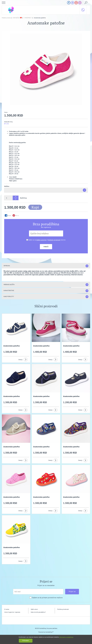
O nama (7, 609)
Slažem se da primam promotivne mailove (47, 598)
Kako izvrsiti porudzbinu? (38, 612)
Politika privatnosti (63, 609)
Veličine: (7, 186)
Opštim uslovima (41, 240)
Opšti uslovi (34, 609)
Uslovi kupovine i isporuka (12, 612)
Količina (23, 198)
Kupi (35, 207)
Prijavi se (72, 591)
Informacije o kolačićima (66, 637)
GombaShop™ (50, 632)
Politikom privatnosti (54, 240)
